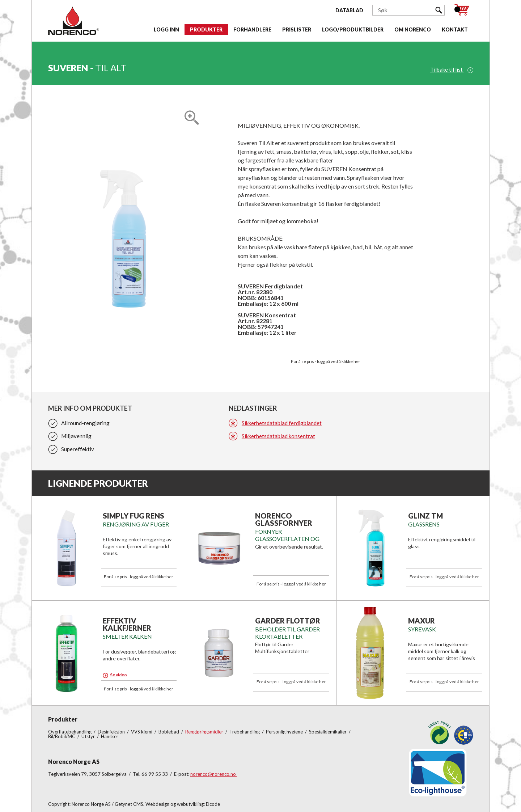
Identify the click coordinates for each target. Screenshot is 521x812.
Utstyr (89, 736)
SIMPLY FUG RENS (134, 516)
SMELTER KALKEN (127, 636)
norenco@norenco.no (214, 774)
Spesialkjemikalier (328, 732)
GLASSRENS (424, 524)
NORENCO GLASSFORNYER (284, 519)
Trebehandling (245, 732)
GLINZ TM (425, 516)
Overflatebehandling (70, 732)
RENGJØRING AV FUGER (136, 524)
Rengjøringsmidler (205, 732)
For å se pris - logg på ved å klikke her (326, 361)
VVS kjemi (142, 732)
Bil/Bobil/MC (62, 736)
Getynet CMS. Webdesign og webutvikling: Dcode (167, 804)
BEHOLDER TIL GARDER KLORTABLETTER (287, 633)
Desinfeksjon (112, 732)
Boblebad (169, 732)
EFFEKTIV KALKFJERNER (127, 624)
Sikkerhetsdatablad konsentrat (278, 436)
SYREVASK (422, 629)
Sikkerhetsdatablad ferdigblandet (282, 423)
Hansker (110, 736)
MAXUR (422, 621)
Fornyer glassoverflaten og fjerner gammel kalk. (289, 539)
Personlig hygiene (285, 732)
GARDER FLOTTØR (288, 621)
